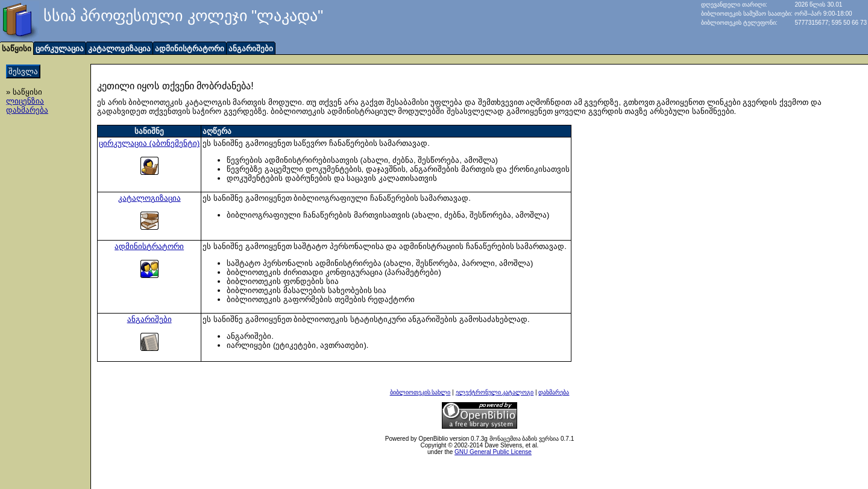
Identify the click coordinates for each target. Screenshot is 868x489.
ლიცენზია (25, 101)
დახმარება (27, 110)
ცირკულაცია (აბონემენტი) (149, 143)
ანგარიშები (251, 49)
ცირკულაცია (60, 49)
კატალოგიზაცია (119, 49)
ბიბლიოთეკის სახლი (420, 392)
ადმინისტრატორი (190, 49)
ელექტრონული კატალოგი (495, 392)
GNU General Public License (493, 452)
